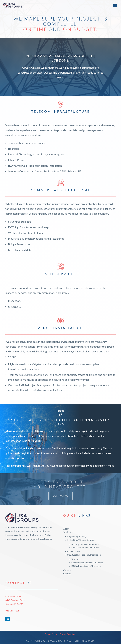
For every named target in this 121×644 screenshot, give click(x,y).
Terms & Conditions (68, 634)
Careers (67, 570)
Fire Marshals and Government (86, 548)
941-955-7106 (12, 611)
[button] (115, 5)
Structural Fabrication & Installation (84, 555)
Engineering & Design (77, 536)
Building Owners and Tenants (85, 544)
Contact (67, 573)
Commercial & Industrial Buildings (87, 563)
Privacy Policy (51, 634)
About (66, 529)
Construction (74, 551)
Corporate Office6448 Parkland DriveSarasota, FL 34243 (15, 600)
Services (67, 532)
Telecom (75, 559)
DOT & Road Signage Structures (86, 566)
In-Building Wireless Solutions (81, 540)
